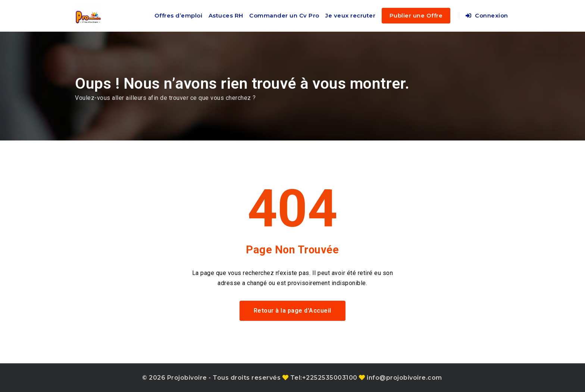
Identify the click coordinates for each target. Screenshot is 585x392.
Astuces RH (226, 15)
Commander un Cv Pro (284, 15)
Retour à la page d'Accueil (292, 311)
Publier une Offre (416, 15)
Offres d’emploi (179, 15)
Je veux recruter (350, 15)
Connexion (487, 15)
